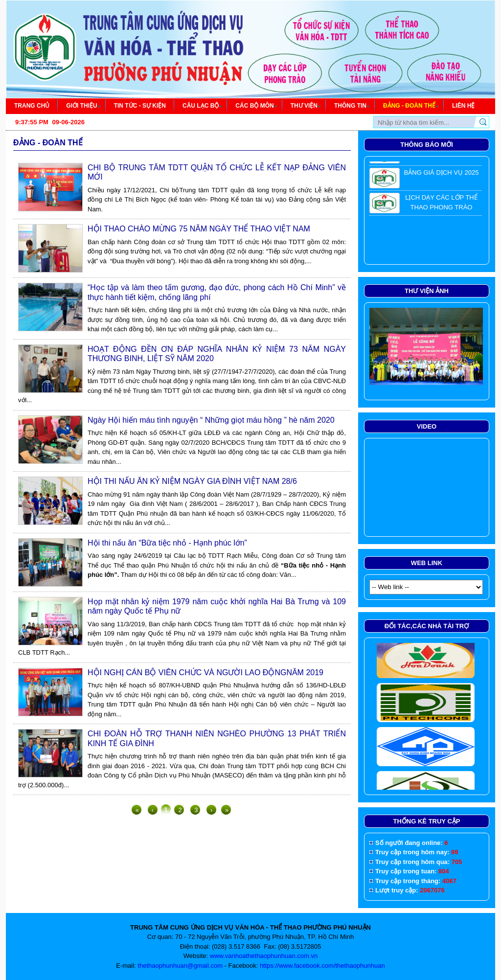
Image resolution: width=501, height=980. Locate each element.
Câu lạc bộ (202, 106)
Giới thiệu (83, 106)
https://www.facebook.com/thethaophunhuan (322, 966)
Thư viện (306, 106)
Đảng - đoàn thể (411, 106)
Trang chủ (32, 106)
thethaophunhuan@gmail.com (180, 966)
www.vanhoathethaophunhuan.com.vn (264, 956)
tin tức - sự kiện (140, 106)
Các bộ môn (256, 106)
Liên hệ (463, 106)
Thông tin (352, 106)
